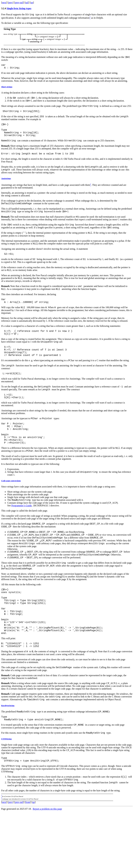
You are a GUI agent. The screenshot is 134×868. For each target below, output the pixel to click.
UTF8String (6, 792)
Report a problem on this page (47, 865)
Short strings (7, 89)
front (28, 859)
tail (27, 2)
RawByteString (8, 756)
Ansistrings (6, 188)
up (32, 2)
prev (11, 2)
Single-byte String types (19, 8)
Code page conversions (11, 512)
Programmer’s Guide (22, 537)
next (4, 2)
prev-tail (19, 2)
